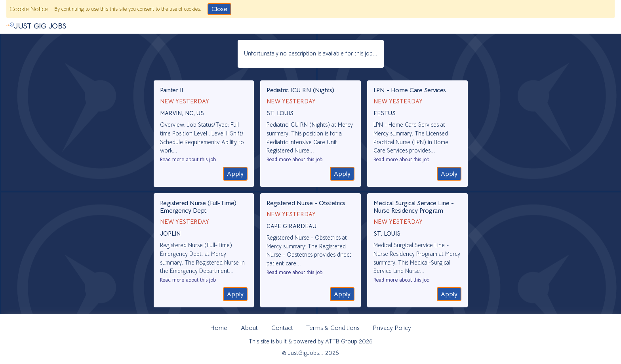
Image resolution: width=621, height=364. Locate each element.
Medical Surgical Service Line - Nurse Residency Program (414, 207)
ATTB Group (341, 341)
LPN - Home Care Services (410, 90)
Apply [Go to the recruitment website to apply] (235, 174)
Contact (282, 328)
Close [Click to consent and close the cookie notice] (219, 9)
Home (219, 328)
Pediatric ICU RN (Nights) (300, 90)
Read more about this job (188, 160)
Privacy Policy (392, 328)
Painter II (172, 90)
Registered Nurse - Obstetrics (306, 203)
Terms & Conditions (333, 328)
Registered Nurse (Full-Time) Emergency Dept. (198, 207)
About (249, 328)
